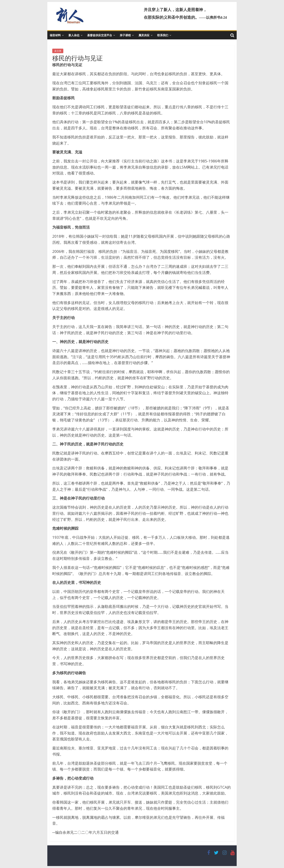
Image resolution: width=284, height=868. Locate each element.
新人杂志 (74, 35)
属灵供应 (144, 35)
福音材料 (55, 35)
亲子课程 (125, 35)
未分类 (58, 51)
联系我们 (163, 35)
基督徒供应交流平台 (100, 35)
